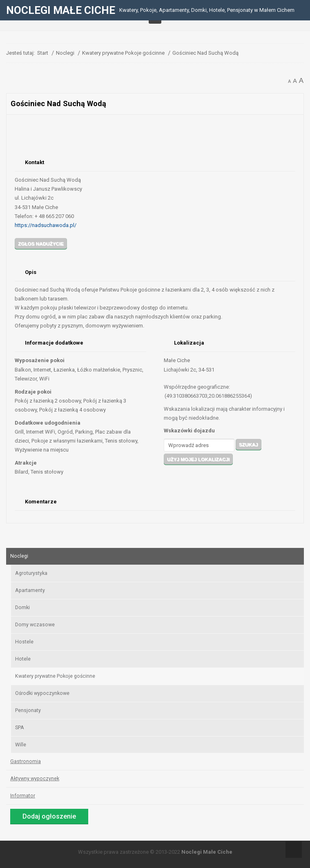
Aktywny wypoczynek (35, 779)
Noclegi (19, 556)
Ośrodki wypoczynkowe (42, 693)
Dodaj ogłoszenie (49, 816)
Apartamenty (30, 590)
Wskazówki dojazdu (189, 431)
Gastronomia (26, 761)
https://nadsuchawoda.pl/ (46, 225)
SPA (20, 728)
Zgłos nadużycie (41, 244)
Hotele (23, 659)
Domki (22, 608)
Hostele (24, 642)
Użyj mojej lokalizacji (198, 459)
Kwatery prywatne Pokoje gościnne (55, 676)
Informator (23, 796)
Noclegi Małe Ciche (207, 852)
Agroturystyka (31, 573)
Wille (21, 745)
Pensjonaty (28, 710)
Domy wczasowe (35, 625)
